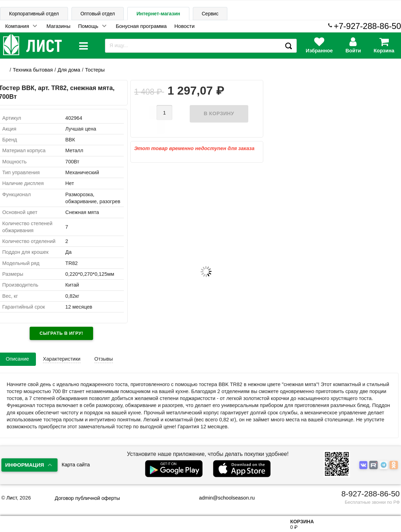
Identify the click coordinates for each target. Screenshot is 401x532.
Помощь (88, 26)
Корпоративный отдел (34, 14)
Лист (12, 498)
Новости (184, 26)
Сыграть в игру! (62, 333)
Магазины (58, 26)
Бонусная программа (141, 26)
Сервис (210, 14)
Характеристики (62, 359)
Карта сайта (76, 465)
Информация (25, 465)
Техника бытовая (33, 70)
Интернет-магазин (158, 14)
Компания (17, 26)
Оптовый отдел (98, 14)
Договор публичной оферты (87, 498)
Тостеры (95, 70)
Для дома (69, 70)
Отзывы (104, 359)
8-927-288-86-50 (370, 494)
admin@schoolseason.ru (223, 498)
